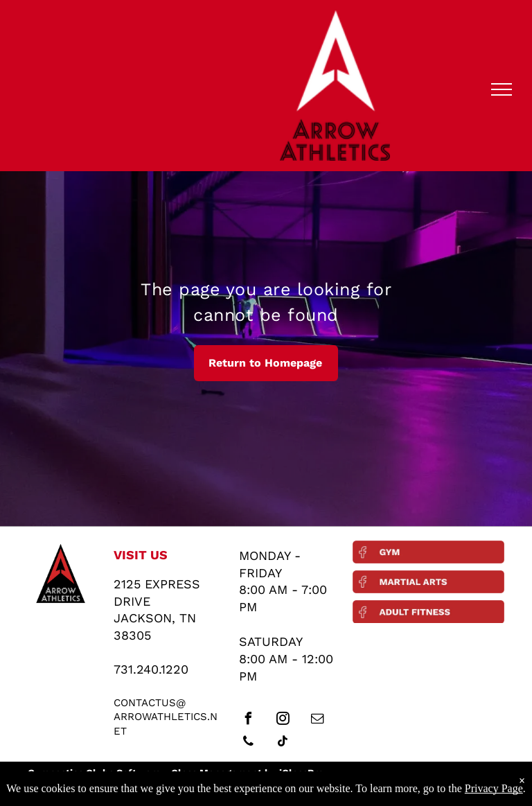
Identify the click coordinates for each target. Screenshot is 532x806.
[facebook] (249, 720)
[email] (318, 720)
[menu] (502, 89)
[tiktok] (283, 743)
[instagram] (283, 720)
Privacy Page (494, 788)
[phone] (249, 743)
